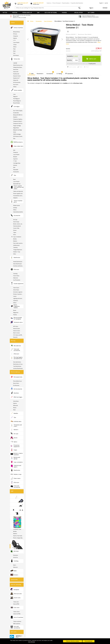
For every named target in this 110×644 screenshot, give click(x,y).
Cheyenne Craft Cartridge (18, 124)
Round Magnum (17, 101)
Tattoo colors (16, 612)
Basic (14, 179)
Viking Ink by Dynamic (18, 67)
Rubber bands (16, 206)
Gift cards (91, 13)
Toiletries (15, 248)
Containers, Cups (17, 529)
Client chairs (15, 478)
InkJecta (15, 165)
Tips (13, 175)
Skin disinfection (17, 362)
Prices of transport (57, 3)
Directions (16, 555)
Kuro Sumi (16, 85)
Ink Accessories (17, 82)
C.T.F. (14, 40)
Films (14, 235)
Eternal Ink (16, 70)
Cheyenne (15, 36)
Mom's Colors (16, 333)
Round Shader (16, 103)
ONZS (13, 571)
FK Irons (15, 34)
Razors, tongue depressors (18, 538)
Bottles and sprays (15, 458)
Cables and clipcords (18, 191)
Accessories (16, 172)
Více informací (32, 642)
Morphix (15, 157)
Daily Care (15, 278)
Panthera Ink (16, 74)
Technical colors (16, 322)
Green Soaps (16, 222)
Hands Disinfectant (18, 262)
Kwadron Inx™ (16, 78)
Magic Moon (16, 128)
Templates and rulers (16, 425)
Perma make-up (27, 13)
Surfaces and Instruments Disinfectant (18, 266)
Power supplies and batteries (18, 194)
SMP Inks (17, 496)
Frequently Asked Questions (77, 3)
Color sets (15, 607)
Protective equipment (15, 446)
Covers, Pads (16, 228)
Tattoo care (17, 509)
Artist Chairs (16, 290)
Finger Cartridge (17, 126)
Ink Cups (15, 220)
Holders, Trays (17, 252)
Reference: (68, 34)
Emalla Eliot (16, 113)
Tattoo (5, 13)
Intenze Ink (16, 72)
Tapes (15, 232)
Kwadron (15, 117)
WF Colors (16, 326)
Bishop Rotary (16, 32)
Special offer (78, 13)
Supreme (15, 159)
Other (14, 254)
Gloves (15, 230)
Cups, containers (17, 462)
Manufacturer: (81, 34)
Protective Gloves (17, 523)
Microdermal (16, 346)
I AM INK (15, 63)
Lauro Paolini (16, 43)
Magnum (15, 97)
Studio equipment (17, 283)
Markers (15, 241)
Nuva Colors (16, 383)
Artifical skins (16, 245)
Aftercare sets (16, 593)
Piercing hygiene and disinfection (16, 358)
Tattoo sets (16, 602)
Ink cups (14, 434)
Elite (14, 139)
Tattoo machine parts (16, 201)
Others (15, 47)
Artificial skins (16, 421)
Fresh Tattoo (16, 276)
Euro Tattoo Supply (18, 111)
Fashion (64, 13)
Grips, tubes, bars (17, 146)
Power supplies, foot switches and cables (17, 187)
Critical (15, 45)
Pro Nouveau (16, 385)
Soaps (14, 450)
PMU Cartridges (16, 397)
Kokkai (15, 87)
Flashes (15, 315)
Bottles (15, 239)
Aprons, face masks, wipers (18, 536)
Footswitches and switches (18, 196)
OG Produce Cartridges (18, 136)
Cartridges (15, 106)
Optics (14, 442)
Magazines (16, 313)
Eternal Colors (16, 329)
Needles (14, 413)
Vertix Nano (16, 401)
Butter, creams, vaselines (18, 224)
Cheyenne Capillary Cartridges (18, 119)
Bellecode (15, 406)
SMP (38, 13)
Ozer (14, 53)
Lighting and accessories (18, 298)
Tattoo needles (16, 90)
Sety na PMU (16, 604)
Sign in (91, 8)
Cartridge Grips (17, 163)
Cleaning (15, 274)
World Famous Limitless (18, 65)
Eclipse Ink (16, 80)
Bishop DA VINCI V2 (18, 115)
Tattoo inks (15, 59)
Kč (105, 3)
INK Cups (15, 521)
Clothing (14, 561)
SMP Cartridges (17, 505)
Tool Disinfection (17, 366)
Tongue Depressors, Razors (18, 250)
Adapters (15, 198)
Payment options (66, 3)
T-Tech (15, 161)
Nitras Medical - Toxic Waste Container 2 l (65, 21)
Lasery (15, 296)
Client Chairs (16, 288)
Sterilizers (16, 301)
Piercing (15, 13)
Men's (15, 565)
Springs (15, 208)
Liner (14, 94)
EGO (14, 150)
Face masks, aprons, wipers (18, 243)
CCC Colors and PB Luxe (18, 335)
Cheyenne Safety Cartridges (18, 121)
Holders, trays (16, 474)
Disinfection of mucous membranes (18, 364)
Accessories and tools (17, 517)
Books (15, 310)
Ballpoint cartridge (17, 130)
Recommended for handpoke (16, 318)
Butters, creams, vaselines (17, 454)
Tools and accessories (15, 350)
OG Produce (16, 55)
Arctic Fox (15, 557)
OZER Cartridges (17, 134)
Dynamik (15, 337)
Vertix (15, 132)
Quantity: (70, 60)
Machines (15, 393)
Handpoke (15, 589)
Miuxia (15, 408)
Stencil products (17, 226)
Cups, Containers (17, 237)
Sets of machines (17, 617)
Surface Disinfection (18, 368)
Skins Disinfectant (17, 264)
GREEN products (16, 142)
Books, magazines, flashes (15, 306)
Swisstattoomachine (18, 212)
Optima (15, 403)
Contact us (49, 3)
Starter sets (15, 597)
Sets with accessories (15, 627)
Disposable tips (17, 184)
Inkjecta (15, 38)
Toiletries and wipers (16, 466)
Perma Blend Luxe (17, 381)
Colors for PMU (17, 614)
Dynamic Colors (17, 76)
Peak (14, 49)
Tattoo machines (17, 27)
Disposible (16, 170)
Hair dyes (15, 551)
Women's (15, 567)
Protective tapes (17, 527)
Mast (14, 51)
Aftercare (15, 269)
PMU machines (17, 624)
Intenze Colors (17, 331)
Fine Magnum (16, 99)
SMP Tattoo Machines (17, 501)
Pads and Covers (17, 525)
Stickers (14, 575)
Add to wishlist (72, 67)
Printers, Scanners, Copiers (18, 294)
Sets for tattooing (51, 13)
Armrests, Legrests (18, 292)
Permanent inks (16, 377)
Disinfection (15, 257)
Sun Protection (17, 280)
